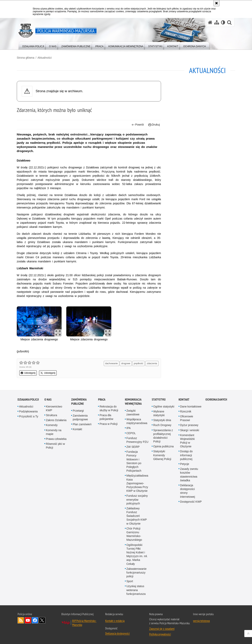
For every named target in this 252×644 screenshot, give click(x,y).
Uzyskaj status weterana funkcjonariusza (136, 590)
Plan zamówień (82, 424)
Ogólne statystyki (164, 406)
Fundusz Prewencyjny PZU (137, 439)
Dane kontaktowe (191, 406)
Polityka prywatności (160, 634)
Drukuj (154, 124)
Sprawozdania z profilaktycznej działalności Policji (163, 435)
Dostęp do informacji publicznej (186, 455)
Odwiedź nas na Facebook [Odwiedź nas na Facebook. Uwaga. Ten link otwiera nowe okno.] (35, 620)
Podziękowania (28, 411)
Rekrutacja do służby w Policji (109, 408)
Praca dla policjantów (106, 417)
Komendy (52, 425)
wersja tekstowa (201, 620)
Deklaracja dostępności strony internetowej (188, 491)
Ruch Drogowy (162, 425)
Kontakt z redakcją (115, 620)
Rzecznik (186, 411)
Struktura (52, 415)
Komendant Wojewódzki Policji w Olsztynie (187, 440)
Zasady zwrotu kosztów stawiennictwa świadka (189, 474)
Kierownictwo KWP (54, 408)
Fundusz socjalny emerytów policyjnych (137, 499)
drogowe (126, 363)
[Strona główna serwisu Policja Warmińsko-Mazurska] (210, 22)
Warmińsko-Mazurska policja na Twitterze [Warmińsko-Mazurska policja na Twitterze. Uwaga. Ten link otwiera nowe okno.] (42, 620)
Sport (130, 581)
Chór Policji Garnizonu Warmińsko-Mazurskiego (134, 534)
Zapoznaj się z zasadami (162, 628)
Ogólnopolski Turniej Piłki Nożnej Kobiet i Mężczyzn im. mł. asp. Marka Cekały (137, 554)
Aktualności (45, 57)
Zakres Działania (56, 420)
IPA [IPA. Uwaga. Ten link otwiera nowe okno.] (129, 428)
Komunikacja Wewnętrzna (133, 401)
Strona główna (26, 57)
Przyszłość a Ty (29, 416)
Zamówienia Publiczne (79, 401)
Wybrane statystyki (159, 413)
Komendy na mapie (54, 431)
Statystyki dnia (162, 420)
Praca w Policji (109, 423)
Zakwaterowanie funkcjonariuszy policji (137, 572)
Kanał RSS (21, 620)
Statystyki (159, 399)
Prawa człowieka (56, 438)
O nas (48, 399)
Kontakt (77, 429)
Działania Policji (28, 399)
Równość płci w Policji (55, 445)
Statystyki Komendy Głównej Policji (162, 455)
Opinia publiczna (164, 446)
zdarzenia (152, 363)
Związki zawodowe (133, 412)
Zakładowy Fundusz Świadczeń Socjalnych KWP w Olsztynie (137, 516)
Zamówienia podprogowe (80, 417)
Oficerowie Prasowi (187, 418)
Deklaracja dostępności (117, 633)
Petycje (185, 464)
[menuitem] (33, 46)
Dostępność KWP (191, 501)
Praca (102, 399)
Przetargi (78, 410)
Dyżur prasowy (189, 425)
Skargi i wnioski (190, 430)
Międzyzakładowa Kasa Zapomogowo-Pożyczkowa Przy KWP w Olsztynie (137, 483)
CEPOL (131, 433)
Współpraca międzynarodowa (137, 421)
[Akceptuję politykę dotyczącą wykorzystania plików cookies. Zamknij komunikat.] (216, 3)
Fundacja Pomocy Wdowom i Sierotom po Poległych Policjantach (134, 461)
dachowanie (111, 363)
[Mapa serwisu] (217, 22)
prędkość (138, 363)
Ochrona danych (216, 399)
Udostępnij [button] (29, 373)
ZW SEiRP (133, 446)
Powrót (137, 124)
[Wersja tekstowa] (223, 22)
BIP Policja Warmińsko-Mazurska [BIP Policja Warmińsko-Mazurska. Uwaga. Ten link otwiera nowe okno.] (84, 622)
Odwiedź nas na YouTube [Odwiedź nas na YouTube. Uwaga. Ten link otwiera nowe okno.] (28, 620)
